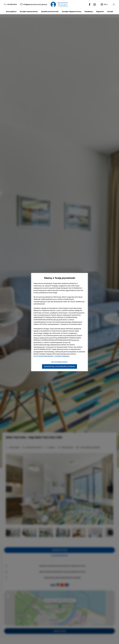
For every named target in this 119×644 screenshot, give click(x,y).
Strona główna (11, 12)
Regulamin (100, 12)
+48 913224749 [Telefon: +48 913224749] (12, 4)
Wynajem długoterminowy (72, 12)
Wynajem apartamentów (29, 12)
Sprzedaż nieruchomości (50, 12)
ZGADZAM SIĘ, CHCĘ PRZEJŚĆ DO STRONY (59, 366)
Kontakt (110, 12)
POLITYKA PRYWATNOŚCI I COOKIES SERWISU (51, 356)
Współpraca (89, 12)
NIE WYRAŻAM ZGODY (59, 362)
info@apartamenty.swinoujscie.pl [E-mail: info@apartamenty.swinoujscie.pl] (35, 4)
